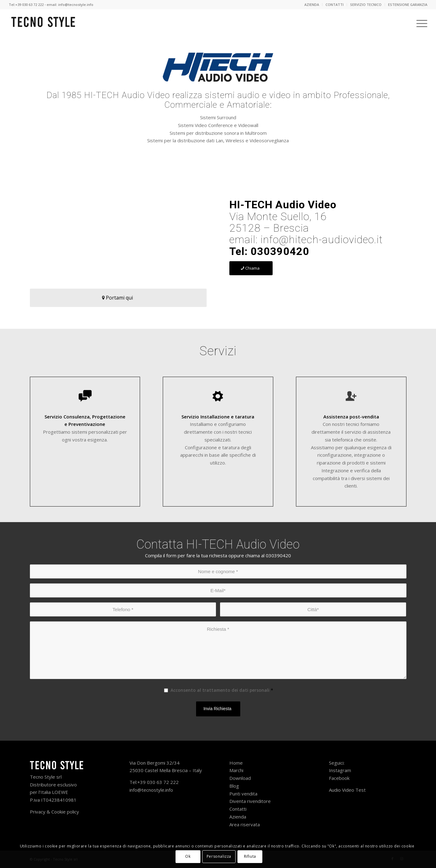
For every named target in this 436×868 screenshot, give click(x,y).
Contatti (239, 809)
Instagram (340, 770)
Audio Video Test (347, 790)
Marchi (236, 770)
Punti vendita (244, 794)
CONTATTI (335, 5)
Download (240, 778)
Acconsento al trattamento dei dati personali (222, 690)
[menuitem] (312, 5)
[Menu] (420, 23)
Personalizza (219, 856)
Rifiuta (250, 856)
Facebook (339, 778)
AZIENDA (312, 5)
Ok (188, 856)
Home (236, 763)
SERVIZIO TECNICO (366, 5)
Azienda (238, 817)
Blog (234, 786)
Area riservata (245, 824)
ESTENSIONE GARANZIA (408, 5)
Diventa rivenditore (250, 801)
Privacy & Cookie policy (54, 812)
